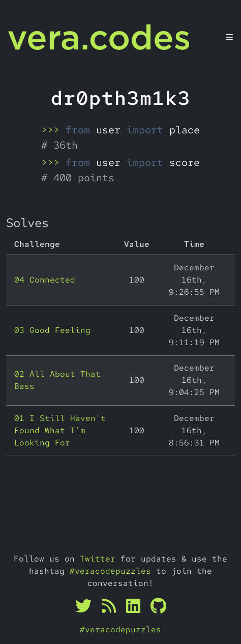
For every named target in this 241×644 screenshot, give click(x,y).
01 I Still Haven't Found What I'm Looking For (60, 430)
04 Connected (45, 280)
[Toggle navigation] (229, 37)
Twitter (98, 559)
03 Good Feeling (52, 330)
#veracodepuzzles (110, 571)
